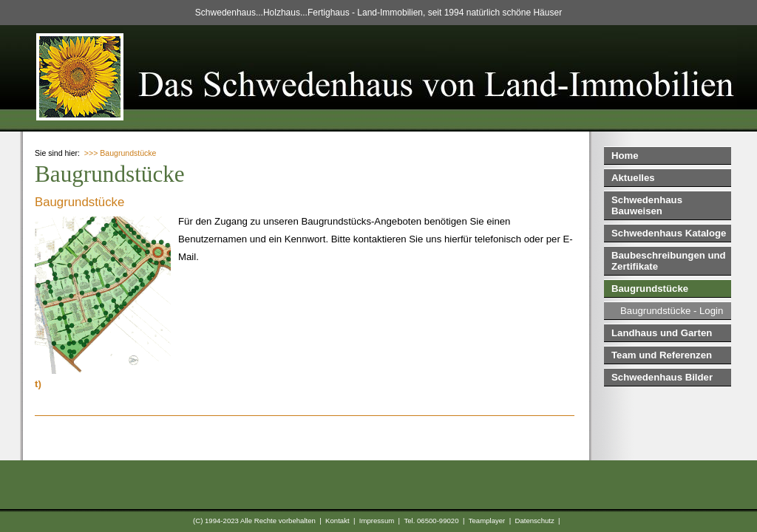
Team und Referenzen (662, 355)
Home (625, 156)
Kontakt (337, 521)
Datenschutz (534, 521)
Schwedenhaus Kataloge (669, 233)
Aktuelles (633, 178)
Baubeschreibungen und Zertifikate (669, 261)
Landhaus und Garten (662, 333)
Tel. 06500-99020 (431, 521)
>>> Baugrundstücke (120, 153)
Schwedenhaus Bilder (662, 377)
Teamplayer (487, 521)
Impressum (377, 521)
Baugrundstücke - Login (672, 311)
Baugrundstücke (650, 289)
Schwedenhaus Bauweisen (647, 205)
